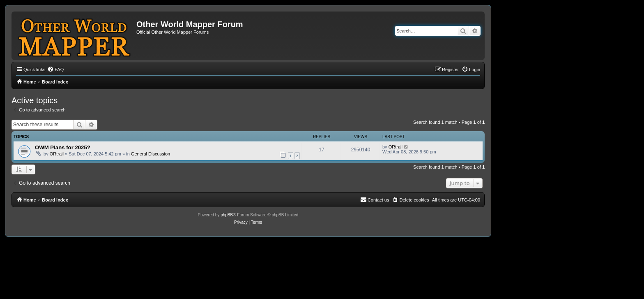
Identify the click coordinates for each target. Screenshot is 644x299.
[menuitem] (55, 70)
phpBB (227, 215)
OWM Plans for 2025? (63, 147)
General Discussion (151, 154)
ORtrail (57, 154)
